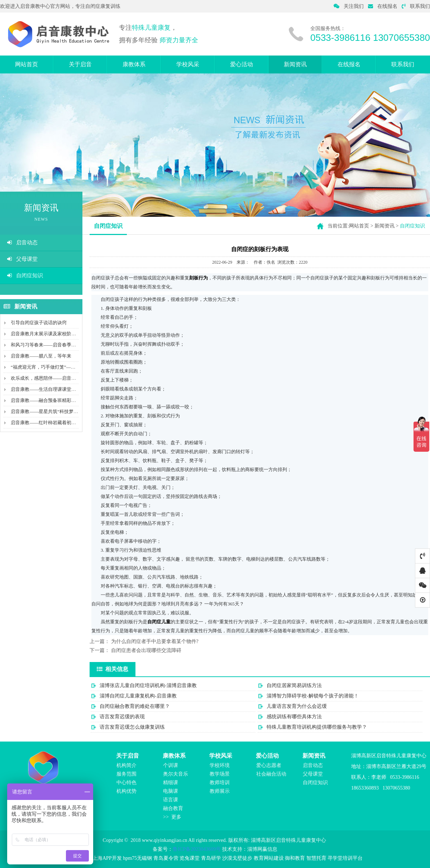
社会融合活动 (271, 774)
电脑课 (171, 791)
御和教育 (295, 858)
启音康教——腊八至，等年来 (41, 356)
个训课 (171, 765)
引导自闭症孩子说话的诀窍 (39, 323)
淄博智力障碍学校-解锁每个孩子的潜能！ (313, 696)
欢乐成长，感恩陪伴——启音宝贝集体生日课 (57, 378)
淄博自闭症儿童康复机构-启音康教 (138, 696)
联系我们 (416, 6)
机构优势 (126, 791)
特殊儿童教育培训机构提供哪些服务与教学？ (317, 727)
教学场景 (220, 774)
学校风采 (188, 64)
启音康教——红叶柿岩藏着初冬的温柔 (50, 423)
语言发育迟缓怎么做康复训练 (132, 727)
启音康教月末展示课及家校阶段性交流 (50, 334)
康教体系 (134, 64)
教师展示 (220, 791)
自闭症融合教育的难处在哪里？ (135, 706)
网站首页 (27, 64)
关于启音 (80, 64)
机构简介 (126, 765)
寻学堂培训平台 (345, 858)
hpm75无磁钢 (137, 858)
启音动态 (22, 243)
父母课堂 (22, 259)
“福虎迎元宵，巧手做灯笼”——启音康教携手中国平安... (68, 367)
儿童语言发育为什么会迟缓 (297, 706)
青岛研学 (211, 858)
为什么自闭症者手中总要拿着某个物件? (155, 641)
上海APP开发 (107, 858)
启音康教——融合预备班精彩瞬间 (46, 400)
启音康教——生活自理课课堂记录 (46, 389)
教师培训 (220, 783)
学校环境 (220, 765)
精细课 (171, 783)
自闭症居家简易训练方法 (294, 685)
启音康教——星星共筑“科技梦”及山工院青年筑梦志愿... (68, 411)
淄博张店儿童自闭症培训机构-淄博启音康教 (148, 685)
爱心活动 (242, 64)
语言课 (171, 800)
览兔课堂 (190, 858)
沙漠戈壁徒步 (237, 858)
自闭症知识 (25, 275)
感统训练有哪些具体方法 (294, 717)
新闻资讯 (295, 64)
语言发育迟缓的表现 (122, 717)
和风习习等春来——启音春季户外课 (48, 345)
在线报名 (383, 6)
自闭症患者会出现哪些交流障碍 (146, 650)
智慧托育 (316, 858)
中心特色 (126, 783)
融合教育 (173, 808)
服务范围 (126, 774)
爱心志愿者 (269, 765)
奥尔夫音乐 (176, 774)
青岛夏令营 (166, 858)
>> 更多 (172, 817)
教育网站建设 (269, 858)
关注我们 (349, 6)
